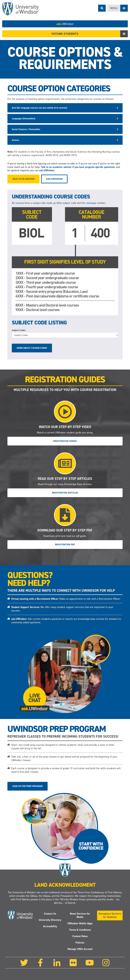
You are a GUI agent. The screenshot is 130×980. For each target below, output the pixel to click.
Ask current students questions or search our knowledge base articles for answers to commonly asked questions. (66, 621)
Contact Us (50, 914)
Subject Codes (19, 330)
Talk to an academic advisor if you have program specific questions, (78, 167)
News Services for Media (80, 915)
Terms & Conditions (80, 930)
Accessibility (50, 926)
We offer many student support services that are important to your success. (62, 609)
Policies (80, 943)
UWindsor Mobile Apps (80, 923)
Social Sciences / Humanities (26, 129)
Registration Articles (65, 493)
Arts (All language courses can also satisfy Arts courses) (39, 108)
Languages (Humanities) (24, 118)
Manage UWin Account (80, 949)
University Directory (50, 920)
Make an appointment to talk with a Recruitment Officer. (66, 599)
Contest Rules (80, 936)
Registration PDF (65, 544)
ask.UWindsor (47, 170)
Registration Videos (65, 441)
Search (102, 8)
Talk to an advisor (23, 179)
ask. (65, 24)
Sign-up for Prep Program (28, 786)
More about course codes (32, 348)
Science (16, 140)
